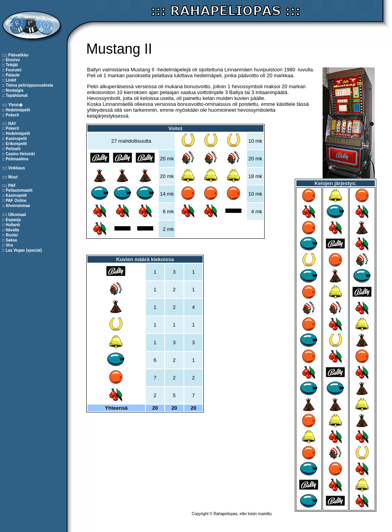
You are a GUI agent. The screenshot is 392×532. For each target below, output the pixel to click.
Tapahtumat (16, 95)
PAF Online (16, 201)
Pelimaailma (17, 159)
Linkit (11, 80)
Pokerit (12, 115)
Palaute (13, 75)
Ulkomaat (17, 215)
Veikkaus (17, 168)
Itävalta (12, 230)
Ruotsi (12, 235)
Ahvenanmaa (18, 206)
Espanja (13, 220)
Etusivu (13, 60)
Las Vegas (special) (24, 250)
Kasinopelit (16, 139)
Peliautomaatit (19, 190)
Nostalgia (14, 90)
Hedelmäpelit (18, 110)
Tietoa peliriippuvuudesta (29, 85)
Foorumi (13, 70)
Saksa (11, 240)
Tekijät (12, 65)
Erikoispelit (16, 144)
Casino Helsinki (20, 154)
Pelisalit (13, 149)
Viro (9, 245)
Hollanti (13, 225)
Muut (13, 177)
